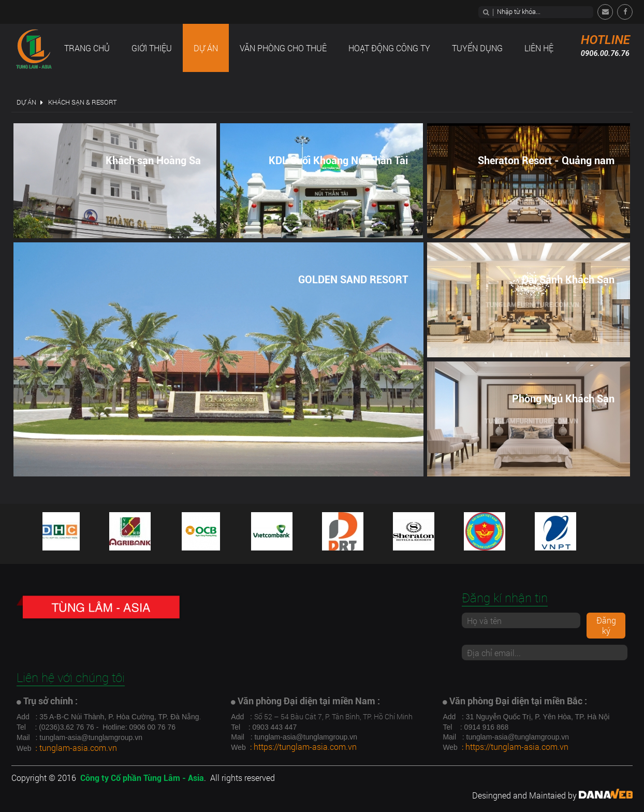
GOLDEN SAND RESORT (353, 280)
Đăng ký (606, 625)
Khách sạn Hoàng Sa (153, 161)
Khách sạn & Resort (83, 102)
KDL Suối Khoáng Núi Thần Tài (338, 161)
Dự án (26, 102)
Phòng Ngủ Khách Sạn (563, 399)
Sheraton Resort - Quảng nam (546, 161)
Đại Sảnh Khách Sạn (568, 280)
